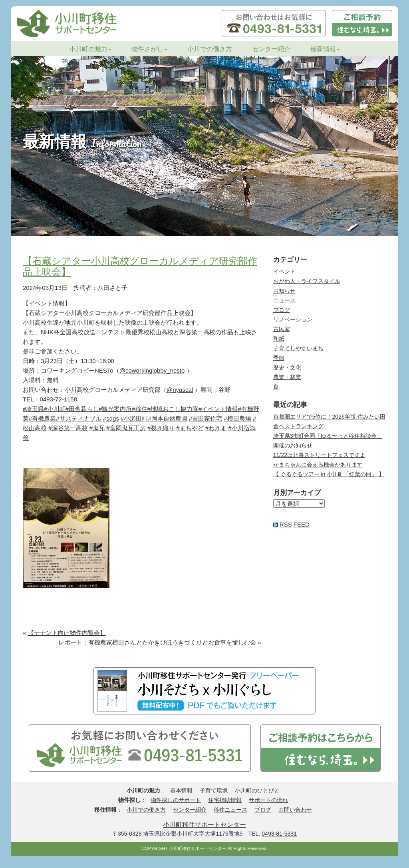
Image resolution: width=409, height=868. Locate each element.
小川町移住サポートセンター (204, 824)
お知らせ (284, 291)
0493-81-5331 (279, 834)
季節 (279, 358)
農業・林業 (287, 377)
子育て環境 (214, 790)
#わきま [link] (216, 428)
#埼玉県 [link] (33, 409)
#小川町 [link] (55, 409)
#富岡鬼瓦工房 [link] (126, 428)
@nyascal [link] (180, 390)
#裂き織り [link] (161, 428)
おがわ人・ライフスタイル (307, 281)
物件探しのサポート (176, 800)
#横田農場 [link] (237, 418)
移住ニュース (230, 810)
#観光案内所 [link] (115, 409)
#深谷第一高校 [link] (68, 428)
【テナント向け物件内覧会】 (67, 633)
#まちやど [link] (190, 428)
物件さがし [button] (149, 49)
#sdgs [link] (111, 418)
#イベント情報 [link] (218, 409)
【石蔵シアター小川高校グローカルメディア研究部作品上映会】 (140, 266)
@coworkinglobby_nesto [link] (152, 370)
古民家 (282, 329)
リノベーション (293, 319)
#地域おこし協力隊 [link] (173, 409)
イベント (284, 271)
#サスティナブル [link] (78, 418)
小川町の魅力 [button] (90, 49)
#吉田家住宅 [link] (205, 418)
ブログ (282, 310)
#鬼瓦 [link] (97, 428)
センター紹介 (271, 49)
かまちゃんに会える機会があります (318, 465)
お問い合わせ (295, 810)
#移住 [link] (139, 409)
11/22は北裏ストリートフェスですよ (319, 455)
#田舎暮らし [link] (82, 409)
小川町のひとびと (257, 790)
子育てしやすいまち (298, 348)
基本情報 (181, 790)
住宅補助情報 (225, 800)
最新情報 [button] (325, 49)
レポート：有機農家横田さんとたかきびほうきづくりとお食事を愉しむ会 (157, 642)
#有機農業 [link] (42, 418)
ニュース (284, 300)
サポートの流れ (268, 800)
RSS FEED (295, 524)
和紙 (279, 339)
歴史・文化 (287, 367)
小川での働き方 (210, 49)
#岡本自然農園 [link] (167, 418)
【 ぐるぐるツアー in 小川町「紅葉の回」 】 (329, 474)
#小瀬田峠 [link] (134, 418)
